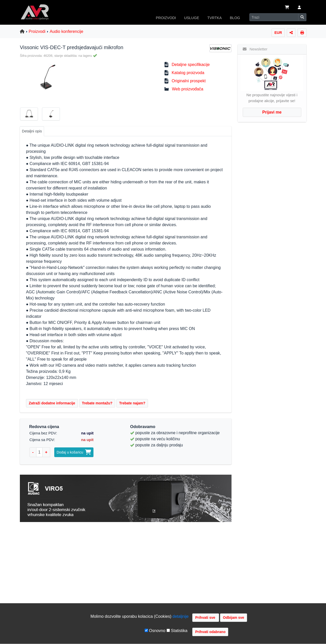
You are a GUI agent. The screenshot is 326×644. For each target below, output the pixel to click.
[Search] (274, 17)
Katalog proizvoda (188, 73)
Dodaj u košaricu (74, 452)
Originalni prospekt (189, 81)
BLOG (235, 18)
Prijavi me (272, 112)
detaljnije (180, 616)
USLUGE (192, 18)
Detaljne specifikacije (191, 65)
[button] (299, 8)
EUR (278, 33)
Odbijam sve (233, 618)
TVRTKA (215, 18)
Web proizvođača (188, 89)
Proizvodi (37, 31)
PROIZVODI (166, 18)
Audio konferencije (66, 31)
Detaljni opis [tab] (32, 131)
